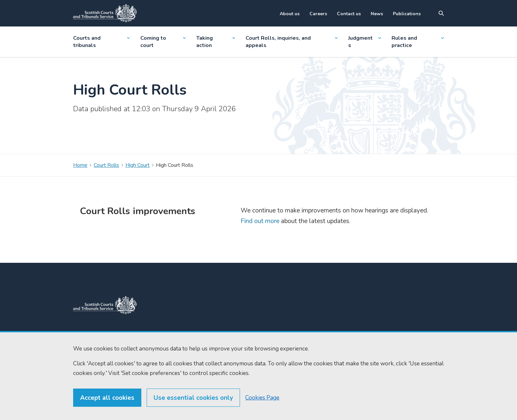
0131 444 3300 (174, 338)
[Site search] (441, 13)
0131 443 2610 (175, 346)
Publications (407, 14)
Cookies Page (262, 413)
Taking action (215, 42)
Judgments (364, 42)
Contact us (349, 14)
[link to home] (105, 305)
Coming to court (163, 42)
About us (290, 14)
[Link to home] (105, 13)
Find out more (260, 221)
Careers (318, 14)
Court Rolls (106, 165)
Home (80, 165)
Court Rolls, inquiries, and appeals (292, 42)
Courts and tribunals (101, 42)
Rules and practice (418, 42)
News (377, 14)
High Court (138, 165)
